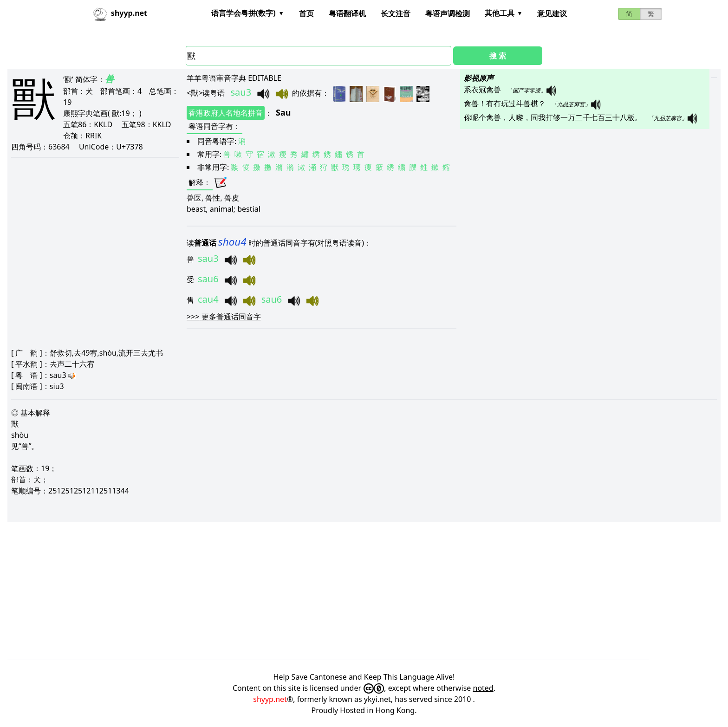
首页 (306, 13)
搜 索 (498, 56)
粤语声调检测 (448, 13)
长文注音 (396, 13)
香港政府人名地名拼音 (226, 113)
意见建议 (552, 13)
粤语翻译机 (347, 13)
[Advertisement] (286, 591)
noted (483, 688)
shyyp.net (270, 699)
